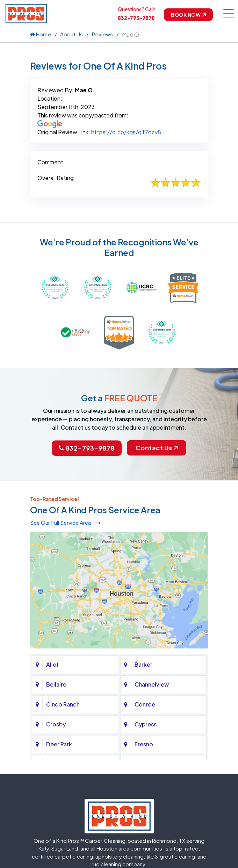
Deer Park (59, 744)
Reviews (102, 34)
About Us (71, 34)
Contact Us (157, 448)
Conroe (145, 704)
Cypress (146, 724)
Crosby (56, 724)
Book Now (188, 15)
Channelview (152, 684)
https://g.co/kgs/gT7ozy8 (126, 132)
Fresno (144, 744)
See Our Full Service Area (65, 522)
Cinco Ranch (63, 704)
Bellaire (56, 684)
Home (41, 34)
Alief (52, 664)
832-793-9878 (136, 18)
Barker (143, 664)
